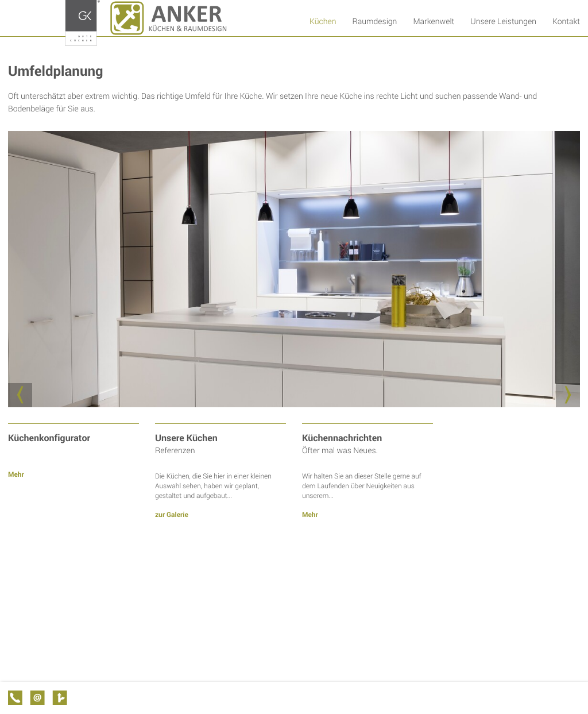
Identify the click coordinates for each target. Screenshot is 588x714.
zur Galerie (172, 515)
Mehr (16, 474)
